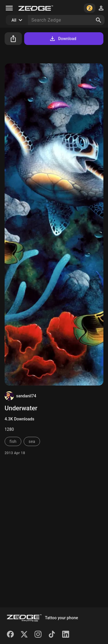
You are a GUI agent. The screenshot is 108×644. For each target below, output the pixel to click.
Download (63, 39)
